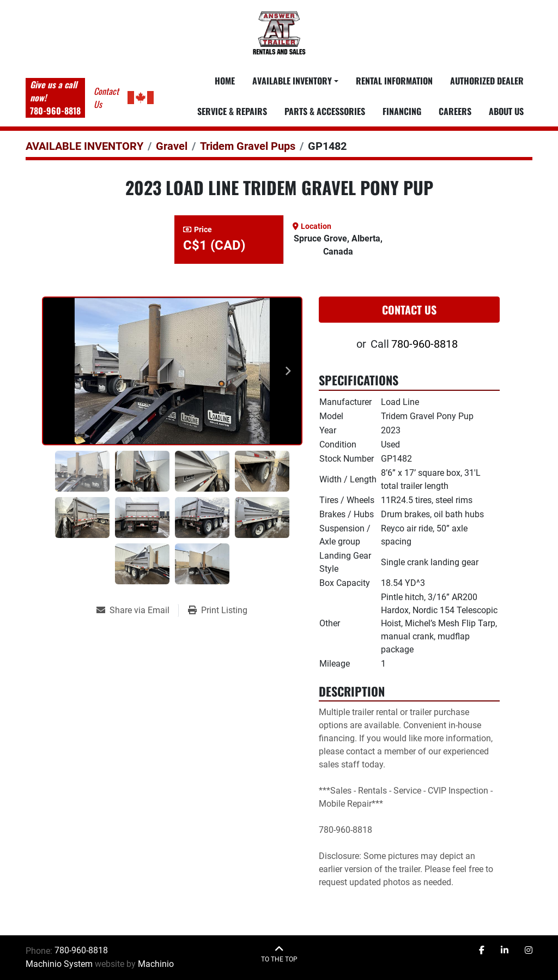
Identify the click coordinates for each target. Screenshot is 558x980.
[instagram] (529, 951)
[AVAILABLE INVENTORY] (84, 146)
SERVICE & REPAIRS (232, 111)
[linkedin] (505, 951)
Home (225, 81)
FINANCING (402, 111)
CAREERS (455, 111)
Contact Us (409, 310)
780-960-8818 (55, 111)
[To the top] (279, 954)
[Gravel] (172, 146)
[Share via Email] (137, 610)
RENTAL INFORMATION (394, 81)
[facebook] (482, 951)
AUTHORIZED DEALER (487, 81)
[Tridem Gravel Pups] (248, 146)
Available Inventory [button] (292, 81)
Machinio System (59, 964)
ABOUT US (506, 111)
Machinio (156, 964)
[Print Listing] (218, 610)
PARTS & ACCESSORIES (325, 111)
